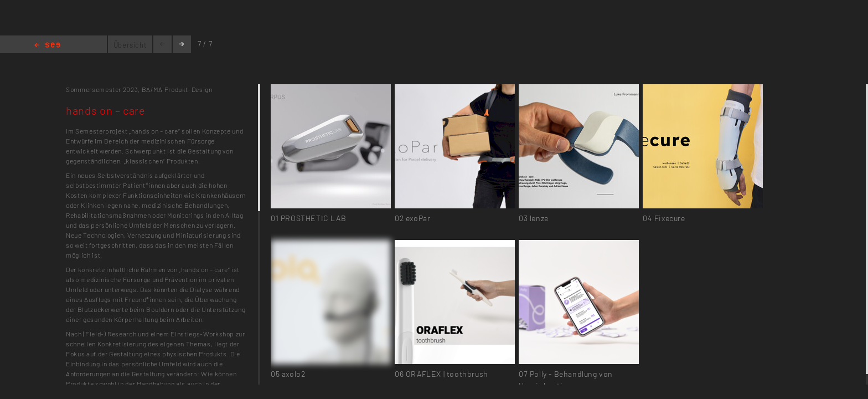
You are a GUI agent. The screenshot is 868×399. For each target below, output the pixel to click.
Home (47, 46)
